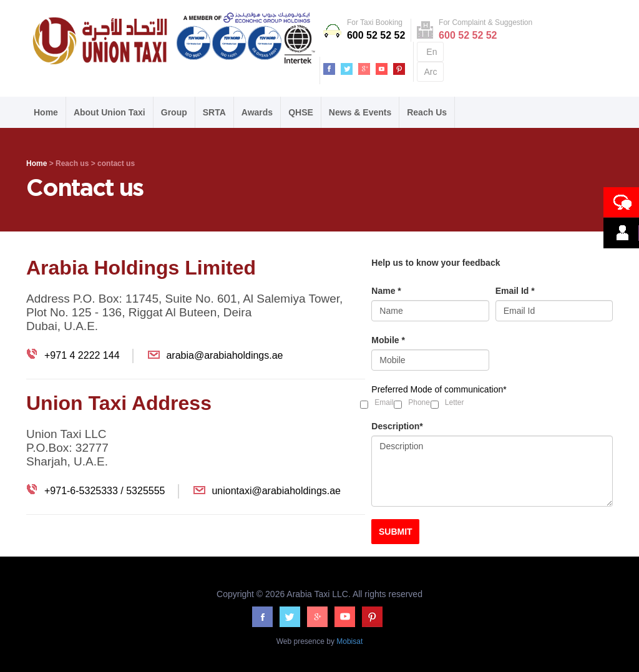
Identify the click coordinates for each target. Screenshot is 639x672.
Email (384, 402)
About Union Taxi (110, 112)
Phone (419, 402)
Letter (455, 402)
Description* (397, 426)
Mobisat (349, 641)
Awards (257, 112)
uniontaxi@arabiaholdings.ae (276, 491)
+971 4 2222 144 (82, 355)
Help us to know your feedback (436, 263)
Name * (386, 291)
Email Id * (515, 291)
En (432, 52)
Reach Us (427, 112)
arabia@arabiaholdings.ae (224, 355)
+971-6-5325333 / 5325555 (105, 491)
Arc (430, 72)
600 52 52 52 (376, 35)
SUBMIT (395, 532)
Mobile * (388, 340)
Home (46, 112)
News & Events (360, 112)
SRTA (214, 112)
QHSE (301, 112)
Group (174, 112)
